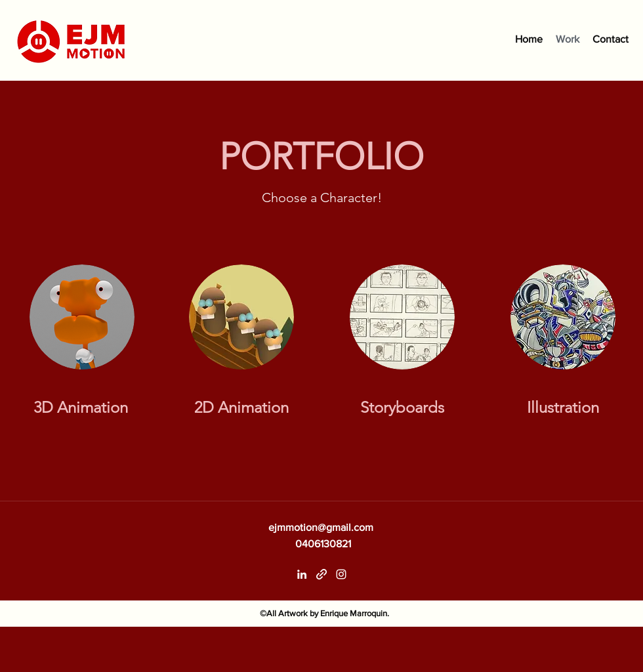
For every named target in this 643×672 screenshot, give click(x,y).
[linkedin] (302, 574)
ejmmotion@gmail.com (321, 527)
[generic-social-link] (321, 574)
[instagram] (341, 574)
